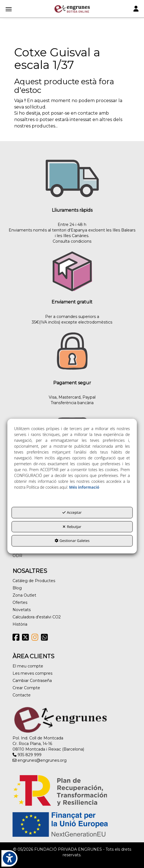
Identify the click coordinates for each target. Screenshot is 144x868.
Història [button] (20, 624)
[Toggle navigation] (136, 9)
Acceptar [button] (72, 512)
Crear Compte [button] (26, 688)
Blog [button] (17, 588)
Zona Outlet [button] (24, 595)
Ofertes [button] (20, 602)
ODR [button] (17, 556)
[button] (72, 9)
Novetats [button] (22, 610)
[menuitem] (72, 556)
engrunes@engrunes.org (40, 760)
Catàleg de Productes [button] (34, 581)
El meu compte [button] (28, 666)
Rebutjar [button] (72, 527)
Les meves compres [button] (32, 673)
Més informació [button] (84, 487)
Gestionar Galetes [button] (72, 541)
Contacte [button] (22, 695)
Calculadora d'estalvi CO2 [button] (37, 617)
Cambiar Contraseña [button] (32, 681)
